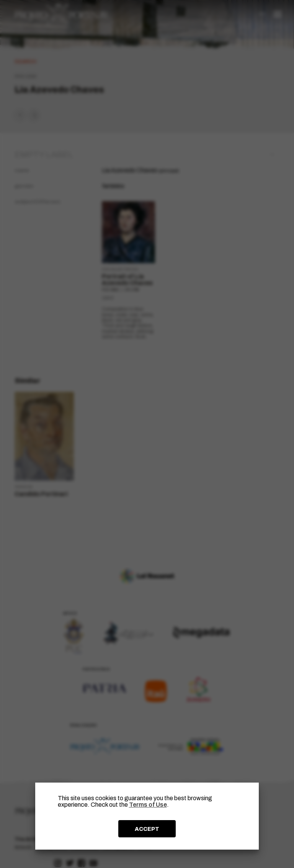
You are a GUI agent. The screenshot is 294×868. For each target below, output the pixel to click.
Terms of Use (148, 805)
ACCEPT (147, 829)
